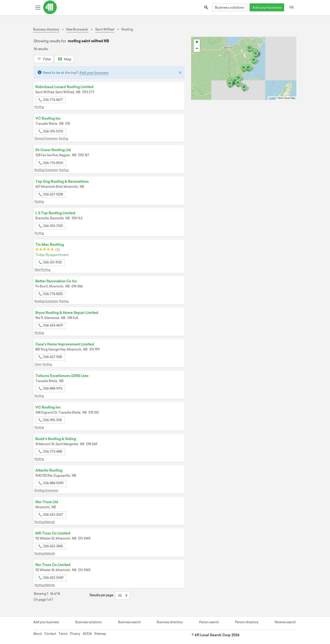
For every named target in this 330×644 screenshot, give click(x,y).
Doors (38, 364)
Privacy (75, 634)
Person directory (247, 622)
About (38, 634)
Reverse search (285, 622)
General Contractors (46, 138)
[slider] (45, 250)
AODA (87, 634)
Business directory (170, 622)
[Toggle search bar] (207, 7)
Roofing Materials (45, 522)
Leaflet (272, 98)
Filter (44, 59)
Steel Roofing (43, 270)
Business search (129, 622)
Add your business (267, 7)
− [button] (197, 49)
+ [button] (197, 42)
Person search (209, 622)
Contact (50, 634)
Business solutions (230, 7)
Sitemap (100, 634)
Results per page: (102, 595)
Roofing (39, 107)
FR (291, 7)
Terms (63, 634)
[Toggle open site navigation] (38, 7)
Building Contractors (46, 170)
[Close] (180, 73)
